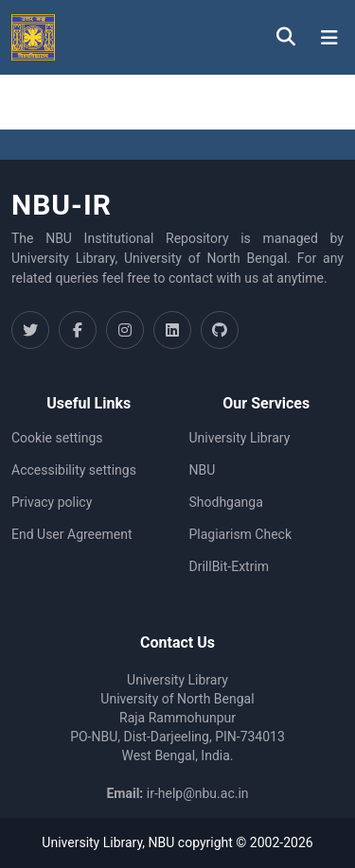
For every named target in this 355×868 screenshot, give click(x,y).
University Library (240, 438)
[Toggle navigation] (329, 38)
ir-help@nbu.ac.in (198, 793)
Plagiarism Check (241, 534)
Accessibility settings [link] (74, 470)
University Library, (95, 842)
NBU (203, 470)
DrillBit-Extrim (230, 566)
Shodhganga (226, 502)
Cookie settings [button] (57, 438)
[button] (33, 37)
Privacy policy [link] (52, 502)
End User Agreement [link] (71, 534)
